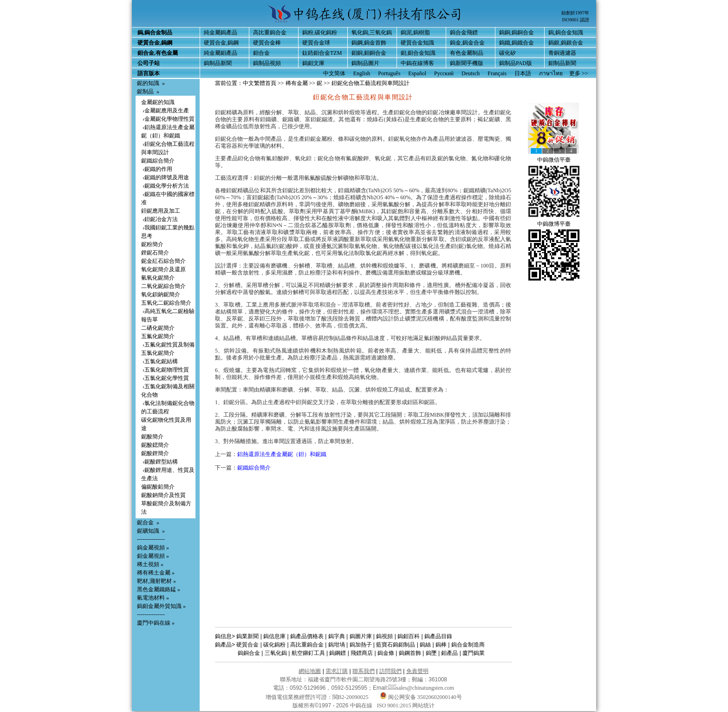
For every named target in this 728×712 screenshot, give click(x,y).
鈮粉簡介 (152, 244)
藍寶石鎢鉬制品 (396, 645)
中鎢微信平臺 (554, 160)
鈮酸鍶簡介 (155, 445)
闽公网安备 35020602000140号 (421, 697)
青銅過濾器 (562, 53)
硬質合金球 (316, 43)
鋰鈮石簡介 (155, 253)
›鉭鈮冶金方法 (159, 219)
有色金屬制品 (467, 53)
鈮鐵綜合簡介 (158, 161)
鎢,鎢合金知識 (566, 33)
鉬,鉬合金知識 (418, 53)
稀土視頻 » (150, 564)
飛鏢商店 (362, 653)
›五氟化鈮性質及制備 (168, 345)
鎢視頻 (384, 636)
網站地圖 (310, 671)
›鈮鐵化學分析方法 (165, 186)
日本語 (523, 73)
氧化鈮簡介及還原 (163, 269)
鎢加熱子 (361, 645)
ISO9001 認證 (575, 20)
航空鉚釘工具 (308, 653)
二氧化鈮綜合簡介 (163, 286)
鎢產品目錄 (438, 636)
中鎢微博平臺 (554, 224)
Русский (444, 73)
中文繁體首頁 (260, 83)
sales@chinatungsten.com (421, 688)
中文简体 (334, 73)
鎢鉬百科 (409, 636)
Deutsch (471, 73)
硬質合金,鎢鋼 (221, 43)
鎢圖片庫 (361, 636)
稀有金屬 (297, 83)
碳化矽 (507, 53)
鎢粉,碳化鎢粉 (320, 33)
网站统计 (423, 705)
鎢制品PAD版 (516, 63)
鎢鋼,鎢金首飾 (369, 43)
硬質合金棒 (267, 43)
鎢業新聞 (247, 636)
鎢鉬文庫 (313, 63)
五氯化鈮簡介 (158, 353)
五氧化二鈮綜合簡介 (166, 303)
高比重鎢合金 (270, 33)
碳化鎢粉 (274, 645)
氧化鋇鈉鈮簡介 (161, 294)
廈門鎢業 (474, 653)
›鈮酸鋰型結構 (159, 462)
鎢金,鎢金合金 (467, 43)
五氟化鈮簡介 (158, 336)
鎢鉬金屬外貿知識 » (161, 606)
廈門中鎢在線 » (156, 623)
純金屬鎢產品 (221, 33)
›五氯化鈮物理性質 (165, 370)
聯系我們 (364, 671)
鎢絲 (425, 645)
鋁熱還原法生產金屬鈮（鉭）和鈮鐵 (282, 454)
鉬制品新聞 (562, 63)
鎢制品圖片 (365, 63)
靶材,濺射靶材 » (156, 581)
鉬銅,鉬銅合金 (369, 53)
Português (389, 73)
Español (417, 73)
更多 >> (579, 73)
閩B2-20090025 (351, 697)
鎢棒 (441, 645)
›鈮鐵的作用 (157, 169)
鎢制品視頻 (267, 63)
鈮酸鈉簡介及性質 (163, 495)
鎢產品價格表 (307, 636)
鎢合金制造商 (468, 645)
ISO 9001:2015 (395, 705)
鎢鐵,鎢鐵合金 (517, 43)
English (362, 73)
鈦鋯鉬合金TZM (322, 53)
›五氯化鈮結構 (159, 361)
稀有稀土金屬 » (156, 573)
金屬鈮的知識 (158, 102)
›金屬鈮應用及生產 (165, 111)
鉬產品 (449, 653)
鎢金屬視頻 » (153, 548)
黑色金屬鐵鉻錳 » (159, 589)
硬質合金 (247, 645)
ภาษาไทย (551, 73)
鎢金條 (386, 653)
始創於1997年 (575, 13)
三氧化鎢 (276, 653)
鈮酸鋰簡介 (155, 453)
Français (497, 73)
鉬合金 (261, 53)
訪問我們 (390, 671)
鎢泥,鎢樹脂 (415, 33)
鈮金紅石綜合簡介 (163, 261)
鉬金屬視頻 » (153, 556)
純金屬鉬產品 (221, 53)
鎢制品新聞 (218, 63)
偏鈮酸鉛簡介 (158, 487)
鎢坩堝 (337, 645)
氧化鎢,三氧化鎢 (372, 33)
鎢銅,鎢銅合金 (517, 33)
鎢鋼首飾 (410, 653)
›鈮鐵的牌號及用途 (165, 177)
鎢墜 (431, 653)
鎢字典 (337, 636)
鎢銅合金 (249, 653)
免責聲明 (417, 671)
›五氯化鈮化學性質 (165, 378)
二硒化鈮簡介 (158, 328)
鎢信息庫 (274, 636)
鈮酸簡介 (152, 437)
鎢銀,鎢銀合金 (566, 43)
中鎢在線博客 (417, 63)
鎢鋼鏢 (338, 653)
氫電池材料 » (153, 598)
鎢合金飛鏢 (464, 33)
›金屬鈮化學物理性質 (168, 119)
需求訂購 (337, 671)
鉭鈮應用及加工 (161, 211)
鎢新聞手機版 (467, 63)
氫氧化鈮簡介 (158, 278)
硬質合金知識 (417, 43)
